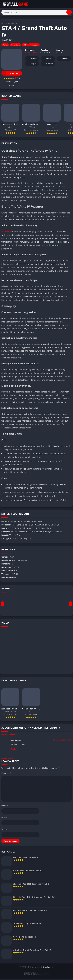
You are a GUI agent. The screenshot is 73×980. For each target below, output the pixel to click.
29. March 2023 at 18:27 (62, 741)
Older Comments (8, 736)
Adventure (15, 46)
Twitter (47, 60)
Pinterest (63, 60)
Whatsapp (48, 65)
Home (4, 25)
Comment (6, 774)
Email (4, 819)
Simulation (34, 46)
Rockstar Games (32, 54)
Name (5, 807)
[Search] (36, 13)
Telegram (32, 65)
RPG (25, 46)
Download (10, 75)
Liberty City (7, 233)
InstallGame (48, 968)
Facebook (32, 60)
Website (5, 830)
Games (11, 25)
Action (18, 25)
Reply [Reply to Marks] (13, 750)
